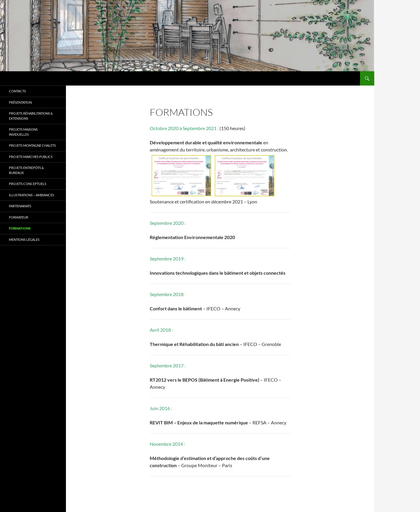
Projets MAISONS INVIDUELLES (23, 132)
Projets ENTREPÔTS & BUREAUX (26, 170)
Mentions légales (24, 240)
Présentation (20, 102)
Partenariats (20, 206)
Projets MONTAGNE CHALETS (32, 145)
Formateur (19, 217)
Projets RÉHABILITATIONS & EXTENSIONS (31, 116)
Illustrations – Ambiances (31, 195)
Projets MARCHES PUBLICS (31, 157)
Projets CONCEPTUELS (28, 184)
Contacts (17, 91)
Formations (20, 228)
